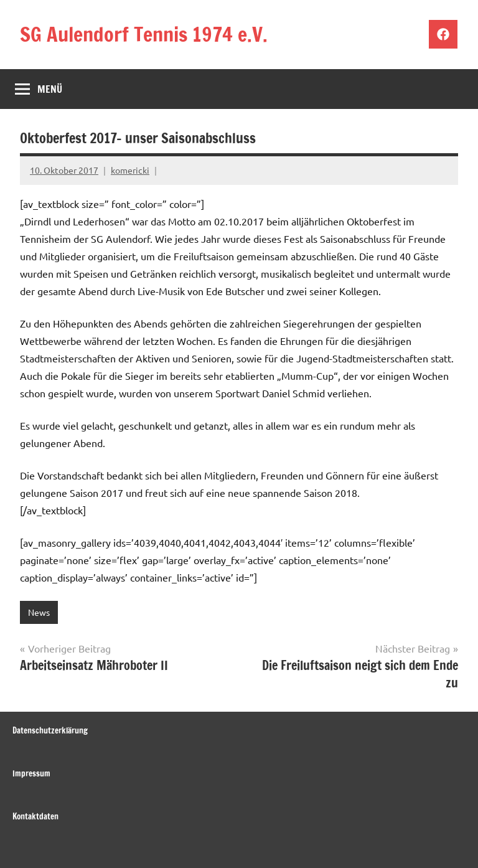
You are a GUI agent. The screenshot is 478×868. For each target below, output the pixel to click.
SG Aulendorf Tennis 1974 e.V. (144, 34)
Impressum (31, 773)
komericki (130, 170)
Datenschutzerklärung (50, 730)
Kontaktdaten (35, 816)
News (39, 612)
